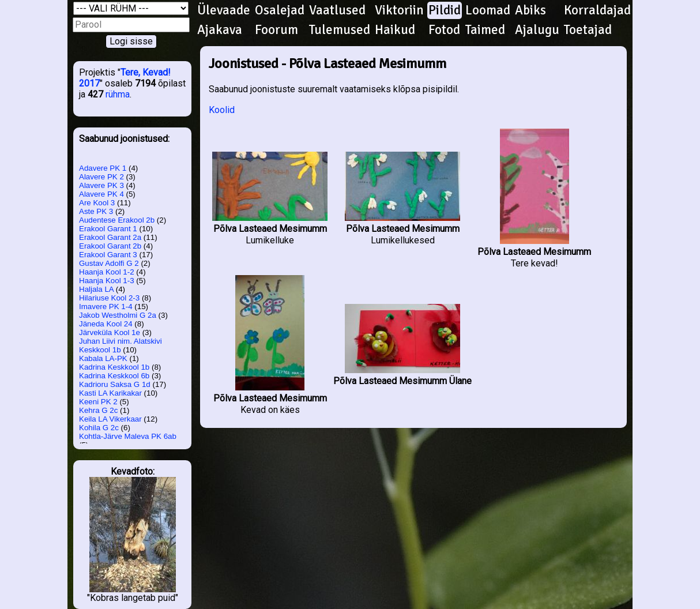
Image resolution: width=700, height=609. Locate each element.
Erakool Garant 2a (110, 237)
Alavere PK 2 (101, 177)
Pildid (445, 10)
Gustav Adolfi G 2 (109, 263)
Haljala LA (96, 289)
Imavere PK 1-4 (106, 307)
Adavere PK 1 (103, 168)
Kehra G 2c (98, 410)
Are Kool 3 (97, 203)
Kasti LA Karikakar (110, 393)
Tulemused (340, 30)
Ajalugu (537, 30)
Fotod (444, 30)
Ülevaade (224, 10)
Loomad (488, 10)
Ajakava (220, 30)
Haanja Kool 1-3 (107, 281)
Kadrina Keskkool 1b (114, 367)
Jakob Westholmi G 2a (118, 315)
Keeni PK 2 (98, 402)
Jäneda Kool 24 (106, 324)
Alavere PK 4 (101, 194)
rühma (118, 94)
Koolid (222, 110)
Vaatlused (337, 10)
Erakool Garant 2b (110, 246)
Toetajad (588, 30)
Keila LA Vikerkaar (110, 419)
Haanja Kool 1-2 (107, 272)
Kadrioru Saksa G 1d (115, 384)
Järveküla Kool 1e (110, 332)
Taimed (485, 30)
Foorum (276, 30)
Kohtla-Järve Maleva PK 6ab (128, 436)
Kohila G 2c (99, 428)
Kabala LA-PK (103, 358)
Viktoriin (399, 10)
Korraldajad (597, 10)
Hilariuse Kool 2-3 (109, 298)
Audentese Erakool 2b (117, 220)
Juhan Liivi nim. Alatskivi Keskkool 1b (121, 345)
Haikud (395, 30)
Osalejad (280, 10)
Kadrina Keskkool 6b (114, 376)
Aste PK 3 (96, 211)
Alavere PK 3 (101, 185)
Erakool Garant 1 (108, 229)
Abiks (530, 10)
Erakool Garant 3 (108, 255)
